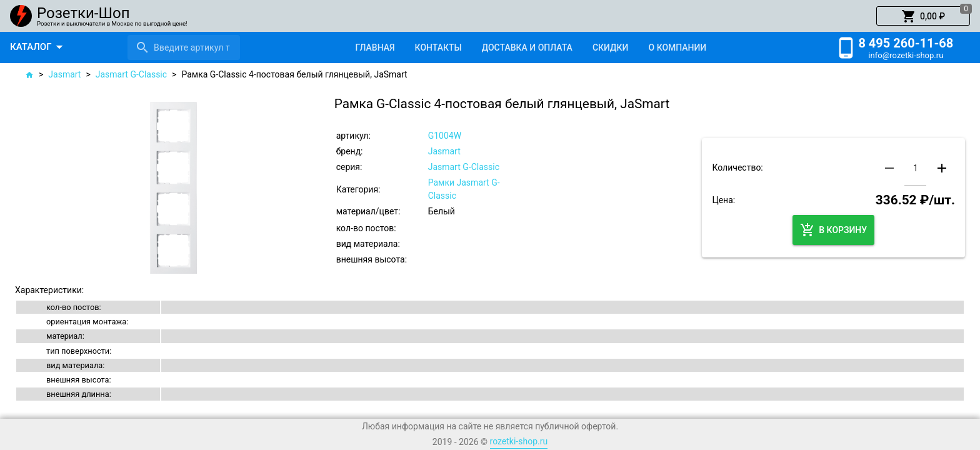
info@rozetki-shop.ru (906, 55)
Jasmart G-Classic (131, 74)
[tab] (375, 47)
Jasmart (64, 74)
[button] (923, 16)
